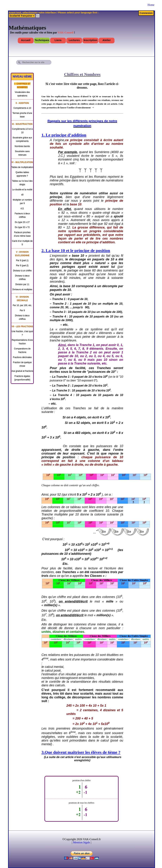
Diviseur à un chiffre (22, 271)
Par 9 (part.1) (22, 260)
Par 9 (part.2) (22, 265)
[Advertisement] (132, 62)
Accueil (26, 40)
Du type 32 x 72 (22, 227)
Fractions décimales (22, 357)
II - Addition (22, 103)
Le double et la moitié (22, 190)
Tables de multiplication (22, 167)
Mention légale (81, 842)
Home (151, 5)
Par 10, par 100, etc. (22, 305)
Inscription (90, 40)
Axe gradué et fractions (22, 371)
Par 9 (22, 310)
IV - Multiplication (22, 162)
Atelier (107, 40)
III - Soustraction (22, 124)
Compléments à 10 (22, 108)
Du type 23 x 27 (22, 222)
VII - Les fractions (22, 326)
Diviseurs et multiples (22, 289)
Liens (58, 40)
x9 (22, 195)
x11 (22, 208)
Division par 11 (22, 284)
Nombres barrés (22, 146)
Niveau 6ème (22, 77)
